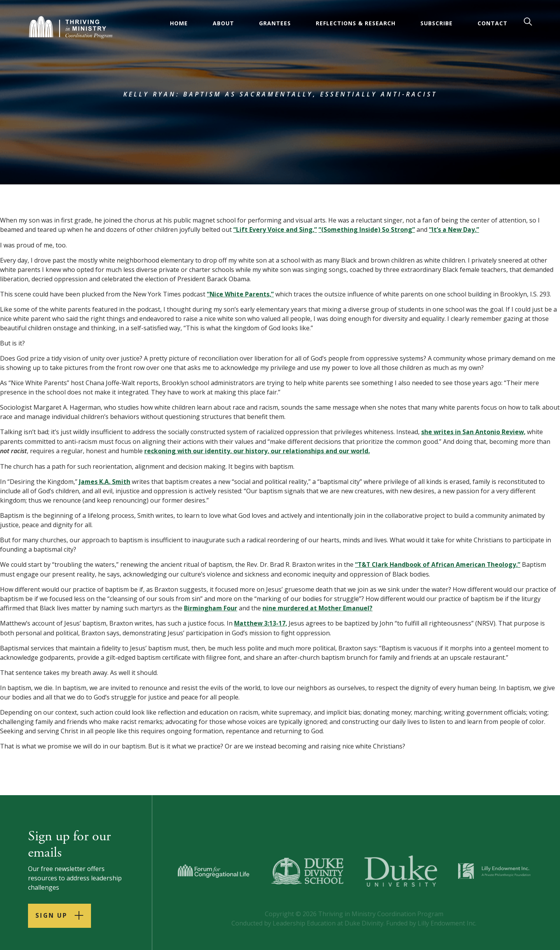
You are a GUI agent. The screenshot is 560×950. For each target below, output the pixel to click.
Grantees (275, 23)
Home (179, 23)
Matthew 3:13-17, (261, 622)
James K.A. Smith (105, 480)
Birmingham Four (211, 606)
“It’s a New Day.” (455, 230)
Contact (493, 23)
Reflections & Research (356, 23)
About (224, 23)
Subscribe (437, 23)
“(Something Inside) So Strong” (367, 230)
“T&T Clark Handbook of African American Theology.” (439, 563)
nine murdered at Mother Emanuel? (319, 606)
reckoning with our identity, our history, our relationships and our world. (258, 450)
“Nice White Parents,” (241, 294)
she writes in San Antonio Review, (474, 431)
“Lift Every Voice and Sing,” (275, 230)
